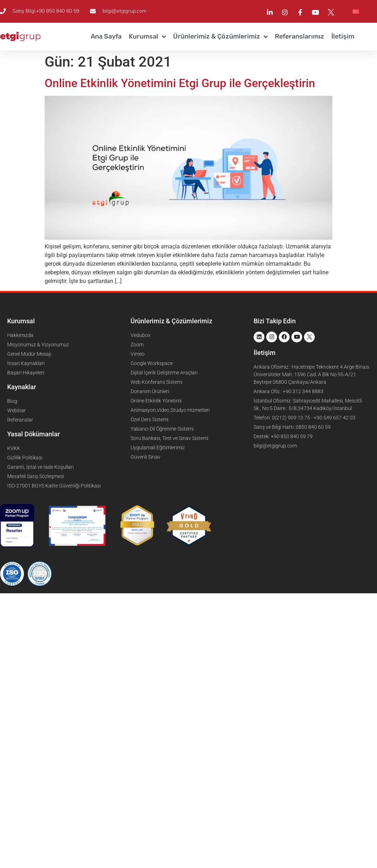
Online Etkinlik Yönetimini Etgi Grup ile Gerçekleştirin (180, 83)
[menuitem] (356, 11)
